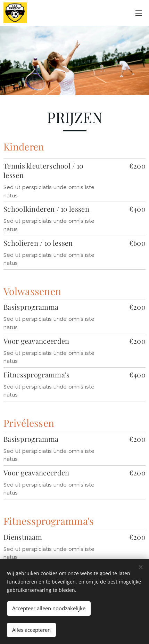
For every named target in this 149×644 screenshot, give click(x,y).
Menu (139, 13)
